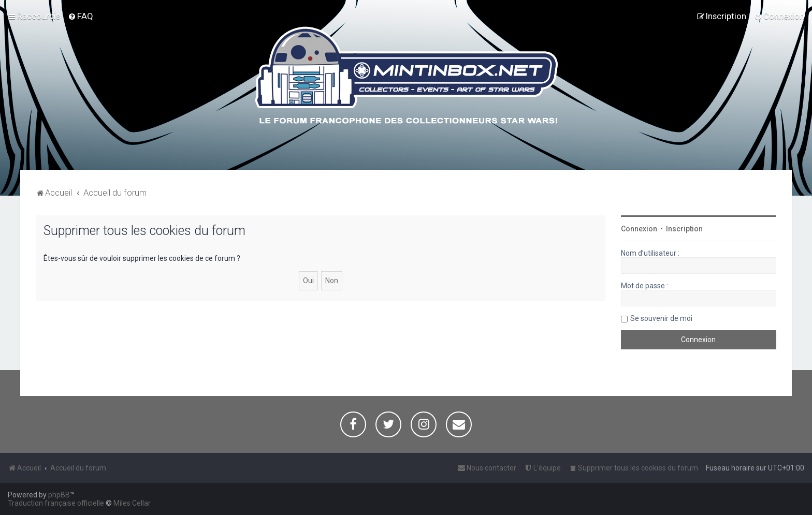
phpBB (59, 495)
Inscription (684, 229)
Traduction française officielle (56, 503)
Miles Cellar (132, 503)
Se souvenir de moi (661, 318)
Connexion (639, 229)
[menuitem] (81, 16)
